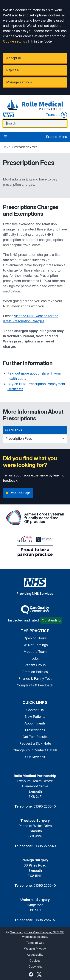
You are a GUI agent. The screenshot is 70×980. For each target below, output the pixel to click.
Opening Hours (35, 638)
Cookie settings (15, 41)
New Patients (35, 717)
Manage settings (19, 82)
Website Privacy (35, 949)
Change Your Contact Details (35, 750)
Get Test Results (35, 737)
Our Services (35, 757)
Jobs (35, 658)
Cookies (35, 961)
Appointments (35, 723)
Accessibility (35, 955)
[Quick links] (35, 439)
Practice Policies (35, 672)
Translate (57, 115)
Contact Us (35, 710)
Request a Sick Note (35, 743)
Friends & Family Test (35, 678)
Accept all (14, 58)
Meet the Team (35, 652)
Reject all (13, 70)
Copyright (35, 967)
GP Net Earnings (35, 645)
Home (6, 147)
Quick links (14, 430)
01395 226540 (45, 806)
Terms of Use (35, 943)
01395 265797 (45, 920)
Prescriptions (35, 730)
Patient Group (35, 665)
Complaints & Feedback (35, 685)
